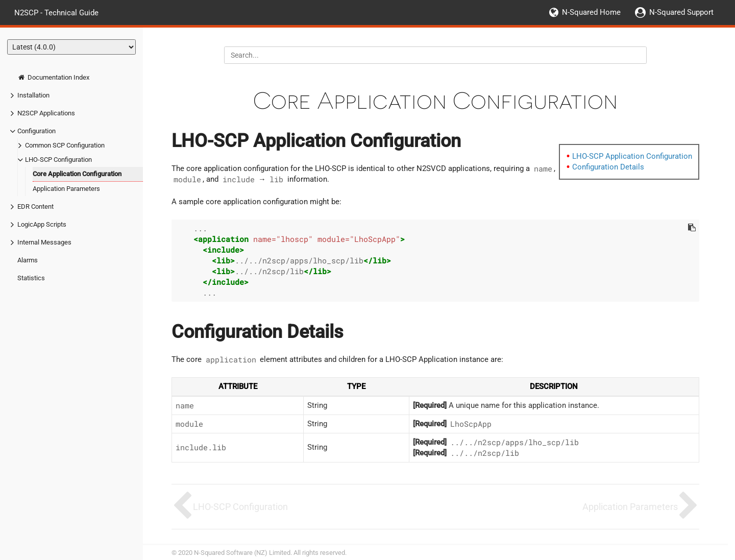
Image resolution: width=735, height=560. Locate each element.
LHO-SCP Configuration (58, 160)
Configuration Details (608, 167)
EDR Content (35, 206)
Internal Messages (44, 242)
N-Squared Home (591, 12)
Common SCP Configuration (65, 145)
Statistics (31, 278)
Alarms (28, 260)
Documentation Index (53, 77)
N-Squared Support (681, 12)
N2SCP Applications (46, 113)
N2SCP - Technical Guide (56, 12)
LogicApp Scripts (42, 224)
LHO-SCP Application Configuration (632, 156)
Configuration (36, 131)
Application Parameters (66, 189)
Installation (33, 95)
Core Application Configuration (77, 174)
